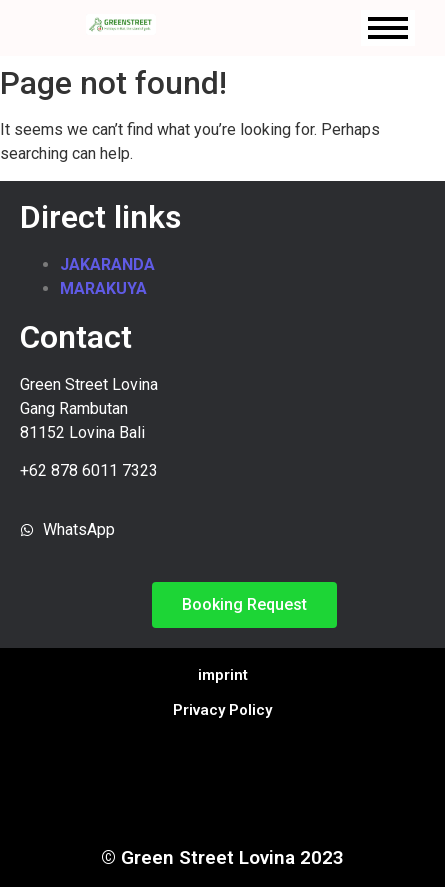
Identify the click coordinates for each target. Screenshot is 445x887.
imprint (223, 675)
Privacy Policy (222, 710)
